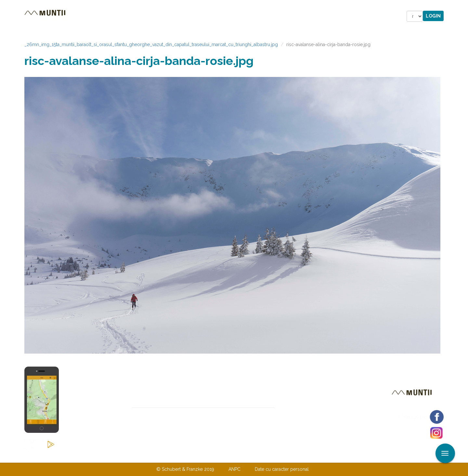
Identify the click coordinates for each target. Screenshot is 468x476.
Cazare (146, 16)
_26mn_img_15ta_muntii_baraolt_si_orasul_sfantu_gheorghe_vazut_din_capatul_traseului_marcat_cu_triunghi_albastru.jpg (151, 44)
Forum (271, 16)
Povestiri (179, 16)
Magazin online (227, 16)
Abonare (296, 413)
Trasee (116, 16)
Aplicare (463, 6)
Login (433, 16)
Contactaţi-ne (184, 456)
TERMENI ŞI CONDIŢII (272, 456)
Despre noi (224, 456)
